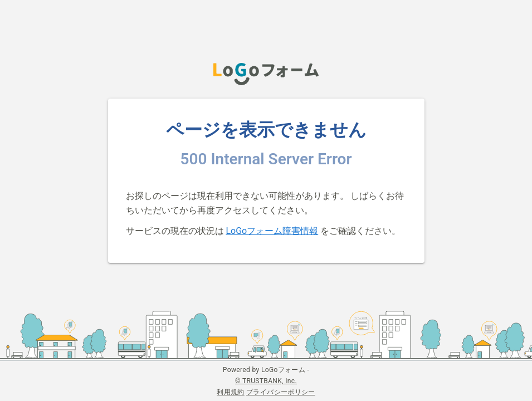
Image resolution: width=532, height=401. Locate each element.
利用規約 (230, 392)
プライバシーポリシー (281, 392)
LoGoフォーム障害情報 (272, 231)
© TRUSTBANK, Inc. (266, 381)
